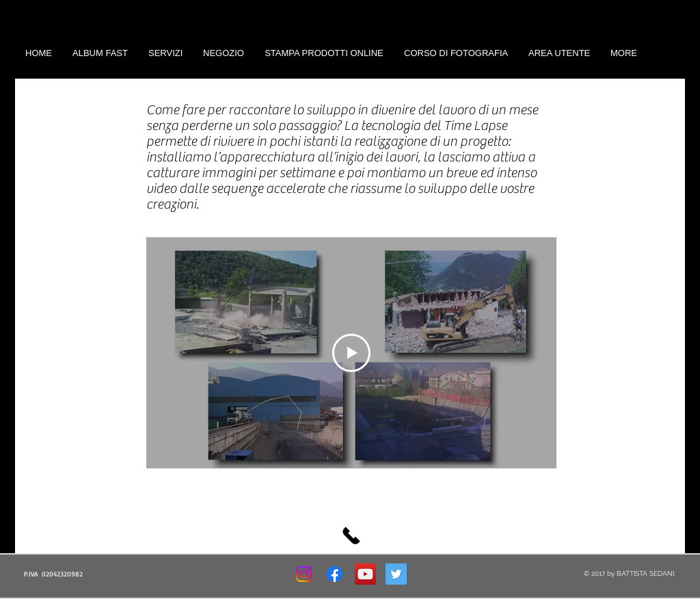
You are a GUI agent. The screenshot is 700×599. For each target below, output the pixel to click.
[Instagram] (304, 574)
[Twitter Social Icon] (396, 574)
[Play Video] (351, 353)
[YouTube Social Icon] (365, 574)
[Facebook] (335, 574)
